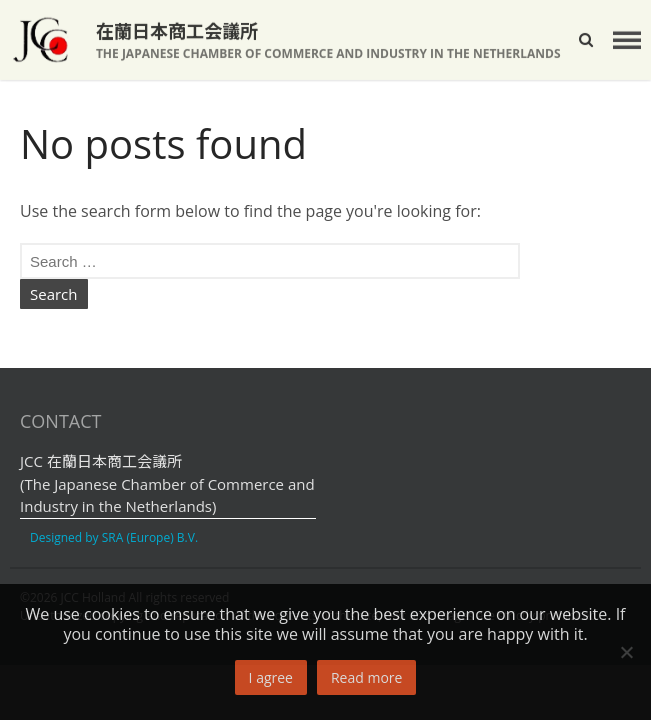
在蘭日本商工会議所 (177, 31)
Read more (366, 677)
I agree (271, 677)
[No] (626, 652)
